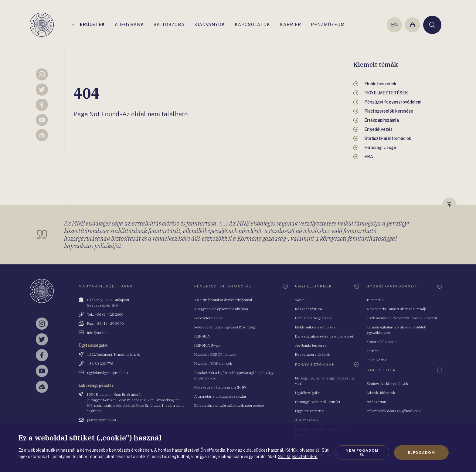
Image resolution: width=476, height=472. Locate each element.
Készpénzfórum (309, 309)
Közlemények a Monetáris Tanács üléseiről (402, 318)
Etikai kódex (377, 360)
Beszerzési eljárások (313, 354)
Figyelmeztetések (309, 411)
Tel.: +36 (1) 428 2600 (105, 314)
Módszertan (376, 402)
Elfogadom (421, 453)
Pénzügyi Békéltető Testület (318, 402)
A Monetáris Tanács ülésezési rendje (397, 309)
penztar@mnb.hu (102, 420)
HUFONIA (202, 336)
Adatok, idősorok (381, 393)
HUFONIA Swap (207, 345)
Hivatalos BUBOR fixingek (215, 354)
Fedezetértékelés (208, 318)
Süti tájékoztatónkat (298, 457)
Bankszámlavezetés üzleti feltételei (324, 336)
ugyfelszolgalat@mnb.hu (107, 373)
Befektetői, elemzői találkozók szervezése (229, 405)
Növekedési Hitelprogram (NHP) (220, 387)
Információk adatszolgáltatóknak (394, 411)
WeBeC (301, 300)
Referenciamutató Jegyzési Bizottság (224, 327)
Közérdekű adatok (382, 342)
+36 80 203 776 (100, 363)
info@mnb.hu (98, 333)
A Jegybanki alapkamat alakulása (221, 309)
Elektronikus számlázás (315, 327)
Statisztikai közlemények (387, 384)
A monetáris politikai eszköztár (220, 396)
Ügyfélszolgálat (308, 393)
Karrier (372, 351)
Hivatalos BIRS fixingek (213, 363)
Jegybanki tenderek (311, 345)
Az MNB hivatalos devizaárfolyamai (223, 300)
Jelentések (375, 300)
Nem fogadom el (362, 453)
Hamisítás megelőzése (314, 318)
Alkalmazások (307, 420)
